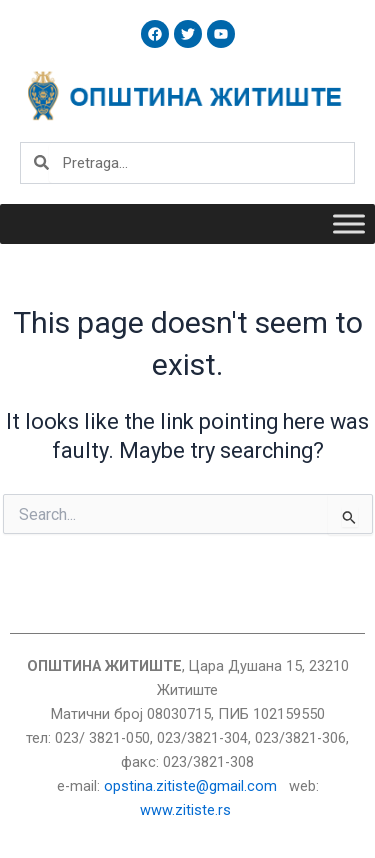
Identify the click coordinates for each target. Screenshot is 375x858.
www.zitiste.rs (187, 810)
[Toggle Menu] (349, 223)
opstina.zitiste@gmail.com (190, 786)
